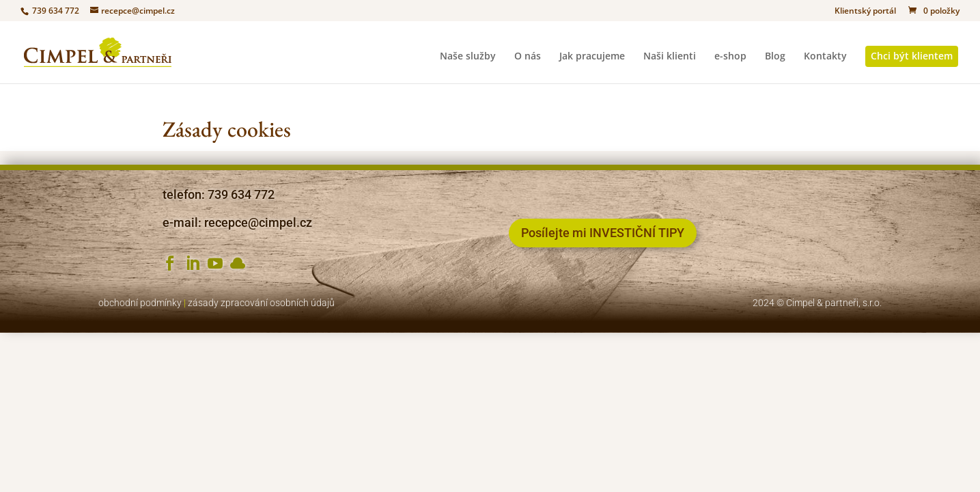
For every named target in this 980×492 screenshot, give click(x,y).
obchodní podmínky (140, 303)
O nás (528, 57)
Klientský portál (865, 12)
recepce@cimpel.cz (258, 222)
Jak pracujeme (592, 57)
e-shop (730, 57)
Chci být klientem (912, 56)
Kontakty (825, 57)
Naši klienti (670, 57)
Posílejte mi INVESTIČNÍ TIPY (603, 233)
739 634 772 (55, 11)
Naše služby (468, 57)
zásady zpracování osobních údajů (261, 303)
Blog (775, 57)
